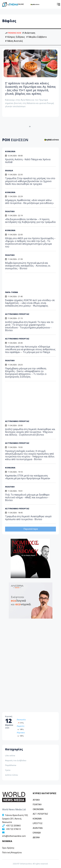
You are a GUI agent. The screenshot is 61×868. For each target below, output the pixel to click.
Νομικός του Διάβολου (16, 760)
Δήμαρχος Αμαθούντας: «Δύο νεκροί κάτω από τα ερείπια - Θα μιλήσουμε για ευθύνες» (29, 201)
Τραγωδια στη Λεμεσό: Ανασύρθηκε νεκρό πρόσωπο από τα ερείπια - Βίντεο (28, 518)
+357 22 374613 (13, 829)
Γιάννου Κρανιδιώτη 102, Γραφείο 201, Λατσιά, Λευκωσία (15, 819)
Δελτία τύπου (12, 775)
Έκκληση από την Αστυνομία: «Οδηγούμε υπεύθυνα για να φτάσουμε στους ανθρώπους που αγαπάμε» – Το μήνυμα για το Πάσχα (30, 349)
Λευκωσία (21, 720)
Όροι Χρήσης (8, 848)
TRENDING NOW (13, 33)
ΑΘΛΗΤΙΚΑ (38, 828)
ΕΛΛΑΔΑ (9, 170)
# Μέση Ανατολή (14, 41)
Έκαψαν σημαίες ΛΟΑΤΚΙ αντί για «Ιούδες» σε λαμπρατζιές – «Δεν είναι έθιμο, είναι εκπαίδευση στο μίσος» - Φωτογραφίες (30, 303)
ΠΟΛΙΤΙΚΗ (10, 211)
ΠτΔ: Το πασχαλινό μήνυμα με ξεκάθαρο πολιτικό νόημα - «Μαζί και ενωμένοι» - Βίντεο (27, 497)
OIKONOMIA (38, 809)
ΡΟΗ (15, 140)
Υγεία (8, 770)
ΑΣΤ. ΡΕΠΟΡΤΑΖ (40, 814)
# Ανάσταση (29, 33)
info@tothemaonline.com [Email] (14, 836)
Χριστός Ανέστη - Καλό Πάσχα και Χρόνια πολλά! (28, 161)
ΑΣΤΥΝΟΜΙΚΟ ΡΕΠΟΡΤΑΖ (17, 314)
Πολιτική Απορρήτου (12, 853)
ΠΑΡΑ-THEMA (12, 292)
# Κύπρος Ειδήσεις (15, 37)
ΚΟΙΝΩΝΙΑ (10, 151)
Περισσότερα (31, 529)
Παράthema (11, 765)
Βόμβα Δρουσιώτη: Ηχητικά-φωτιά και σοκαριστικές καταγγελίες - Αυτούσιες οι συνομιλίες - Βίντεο (28, 266)
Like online (10, 756)
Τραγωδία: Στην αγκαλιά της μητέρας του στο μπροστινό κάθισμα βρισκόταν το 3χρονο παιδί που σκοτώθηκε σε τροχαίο (30, 181)
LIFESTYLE (38, 823)
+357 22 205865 (13, 826)
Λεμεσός (21, 726)
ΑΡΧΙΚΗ (36, 800)
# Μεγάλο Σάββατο (36, 37)
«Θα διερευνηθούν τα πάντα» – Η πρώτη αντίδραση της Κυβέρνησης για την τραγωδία (30, 221)
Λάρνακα (21, 733)
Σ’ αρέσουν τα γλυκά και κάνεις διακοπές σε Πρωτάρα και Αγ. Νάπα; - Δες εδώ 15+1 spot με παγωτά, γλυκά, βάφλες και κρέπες (30, 88)
